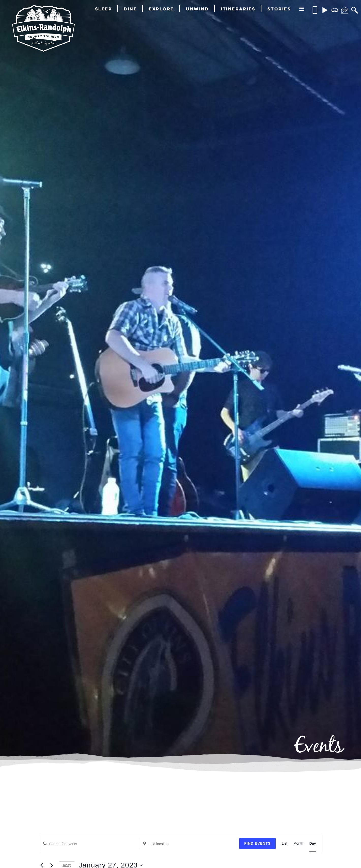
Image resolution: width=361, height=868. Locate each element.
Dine (130, 9)
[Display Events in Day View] (313, 844)
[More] (302, 9)
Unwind (197, 9)
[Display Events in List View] (285, 844)
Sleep (104, 9)
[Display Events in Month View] (298, 844)
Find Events (258, 843)
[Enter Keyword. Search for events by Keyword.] (89, 844)
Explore (161, 9)
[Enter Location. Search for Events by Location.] (189, 844)
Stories (279, 9)
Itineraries (238, 9)
